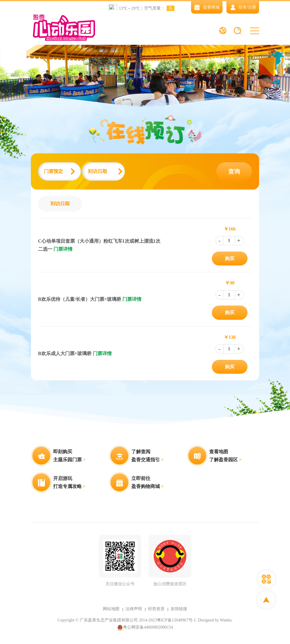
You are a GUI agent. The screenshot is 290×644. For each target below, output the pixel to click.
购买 (230, 259)
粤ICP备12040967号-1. (177, 620)
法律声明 (134, 609)
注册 (252, 7)
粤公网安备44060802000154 (145, 628)
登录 (242, 7)
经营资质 (156, 609)
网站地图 (111, 609)
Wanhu (226, 620)
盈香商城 (207, 7)
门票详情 (63, 249)
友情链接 (179, 609)
